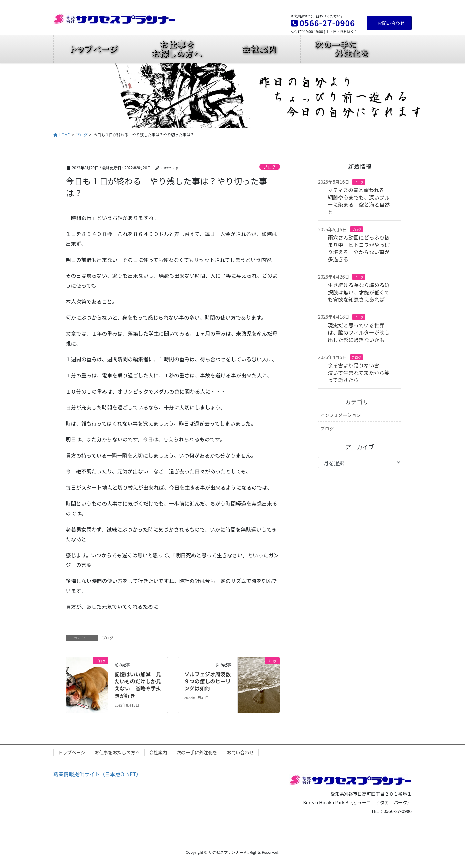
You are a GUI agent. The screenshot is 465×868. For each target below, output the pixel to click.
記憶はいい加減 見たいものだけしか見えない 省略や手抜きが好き (138, 685)
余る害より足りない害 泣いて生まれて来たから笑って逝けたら (359, 372)
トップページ (72, 752)
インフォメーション (341, 415)
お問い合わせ (389, 23)
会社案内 (158, 752)
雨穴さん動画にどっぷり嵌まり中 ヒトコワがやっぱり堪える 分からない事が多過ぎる (359, 248)
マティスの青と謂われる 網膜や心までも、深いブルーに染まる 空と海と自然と (359, 201)
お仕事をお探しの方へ (117, 752)
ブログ (269, 167)
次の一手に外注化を (197, 752)
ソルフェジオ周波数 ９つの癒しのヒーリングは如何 (210, 681)
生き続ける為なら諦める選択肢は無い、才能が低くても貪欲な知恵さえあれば (359, 292)
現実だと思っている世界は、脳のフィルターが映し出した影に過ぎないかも (359, 332)
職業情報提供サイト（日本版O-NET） (97, 774)
